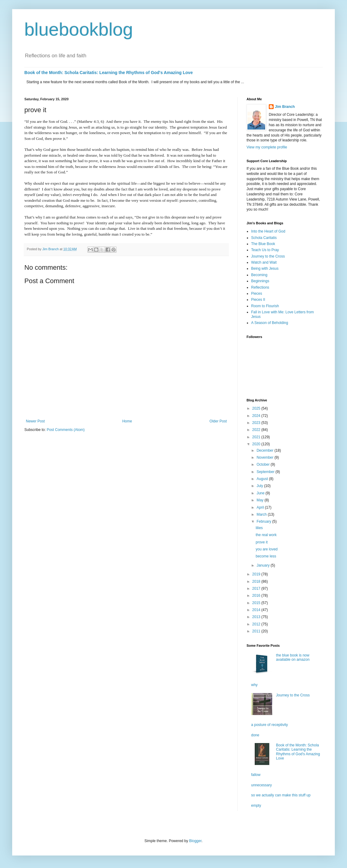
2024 (257, 416)
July (260, 486)
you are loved (267, 549)
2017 (257, 589)
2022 (257, 430)
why (254, 685)
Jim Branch (285, 107)
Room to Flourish (265, 306)
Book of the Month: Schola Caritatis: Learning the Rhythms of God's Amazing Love (109, 73)
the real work (266, 535)
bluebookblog (79, 29)
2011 (257, 631)
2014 (257, 610)
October (264, 464)
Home (127, 421)
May (261, 500)
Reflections (260, 287)
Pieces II (258, 300)
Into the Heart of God (268, 231)
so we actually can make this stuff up (281, 795)
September (266, 472)
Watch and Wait (264, 262)
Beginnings (260, 281)
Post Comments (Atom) (66, 430)
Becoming (259, 275)
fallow (256, 775)
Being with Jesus (265, 269)
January (264, 565)
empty (256, 806)
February (264, 521)
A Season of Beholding (270, 323)
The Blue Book (263, 244)
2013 (257, 617)
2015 (257, 603)
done (255, 735)
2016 (257, 596)
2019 (257, 574)
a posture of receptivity (270, 725)
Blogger (195, 841)
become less (266, 556)
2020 (257, 444)
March (262, 514)
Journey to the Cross (268, 256)
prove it (262, 542)
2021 (257, 437)
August (263, 479)
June (261, 493)
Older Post (218, 421)
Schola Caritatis (264, 238)
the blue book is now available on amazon (293, 657)
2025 (257, 408)
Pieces (257, 293)
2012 (257, 624)
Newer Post (35, 421)
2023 (257, 423)
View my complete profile (267, 147)
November (266, 457)
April (261, 507)
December (266, 450)
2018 (257, 582)
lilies (259, 528)
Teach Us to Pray (265, 250)
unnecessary (261, 785)
